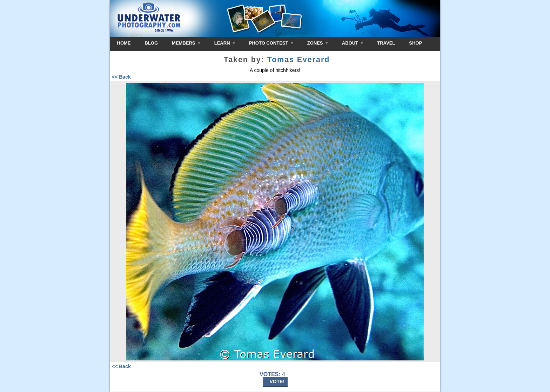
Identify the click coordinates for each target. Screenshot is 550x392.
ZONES (318, 43)
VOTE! (277, 381)
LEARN (225, 43)
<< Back (121, 77)
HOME (124, 43)
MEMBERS (186, 43)
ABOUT (353, 43)
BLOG (152, 43)
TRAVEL (386, 43)
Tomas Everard (299, 60)
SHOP (415, 43)
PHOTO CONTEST (271, 43)
